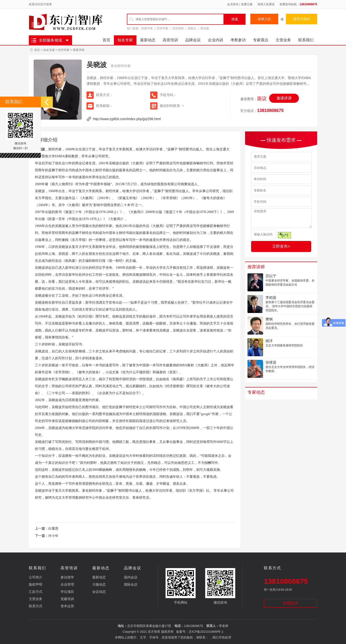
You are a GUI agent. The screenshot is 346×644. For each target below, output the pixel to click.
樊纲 (269, 319)
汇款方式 (36, 592)
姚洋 (269, 341)
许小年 (53, 536)
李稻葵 (271, 297)
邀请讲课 (284, 98)
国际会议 (131, 584)
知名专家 (125, 40)
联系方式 (36, 606)
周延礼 (192, 28)
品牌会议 (193, 40)
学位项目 (67, 592)
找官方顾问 (302, 19)
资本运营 (67, 606)
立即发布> (281, 246)
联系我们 (306, 40)
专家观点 (261, 40)
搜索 (235, 19)
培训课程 (178, 28)
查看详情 (79, 50)
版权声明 (36, 584)
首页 (106, 40)
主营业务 (283, 40)
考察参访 (238, 40)
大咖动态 (99, 584)
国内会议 (131, 577)
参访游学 (67, 577)
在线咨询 (290, 603)
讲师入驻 (264, 19)
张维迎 (271, 362)
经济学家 (162, 28)
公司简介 (36, 577)
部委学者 (147, 28)
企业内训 (216, 40)
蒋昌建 (205, 28)
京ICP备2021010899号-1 (206, 632)
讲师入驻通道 (266, 4)
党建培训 (67, 599)
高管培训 (170, 40)
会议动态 (99, 592)
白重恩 (53, 528)
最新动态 (148, 40)
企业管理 (67, 584)
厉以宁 (271, 276)
